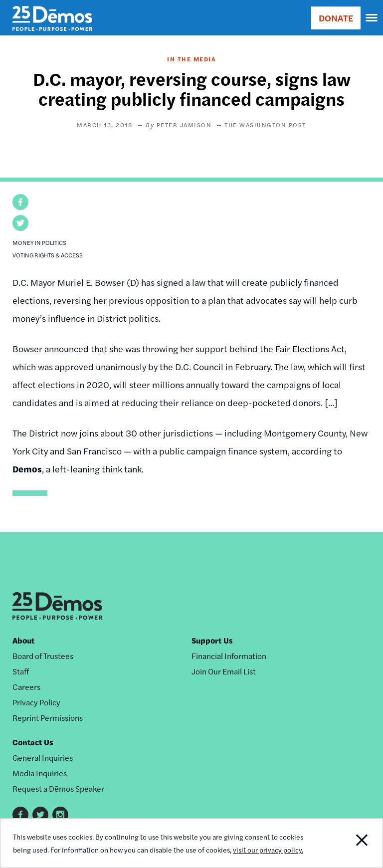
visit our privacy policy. (268, 850)
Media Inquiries (40, 773)
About (23, 640)
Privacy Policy (36, 702)
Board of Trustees (43, 656)
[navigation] (372, 18)
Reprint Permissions (48, 718)
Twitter (40, 815)
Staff (21, 671)
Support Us (212, 640)
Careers (26, 687)
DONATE (336, 18)
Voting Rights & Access (48, 255)
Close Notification (346, 843)
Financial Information (229, 656)
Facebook (20, 815)
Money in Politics (39, 242)
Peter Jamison (184, 125)
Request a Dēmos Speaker (58, 788)
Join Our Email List (224, 671)
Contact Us (33, 742)
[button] (20, 202)
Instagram (60, 815)
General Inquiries (43, 758)
